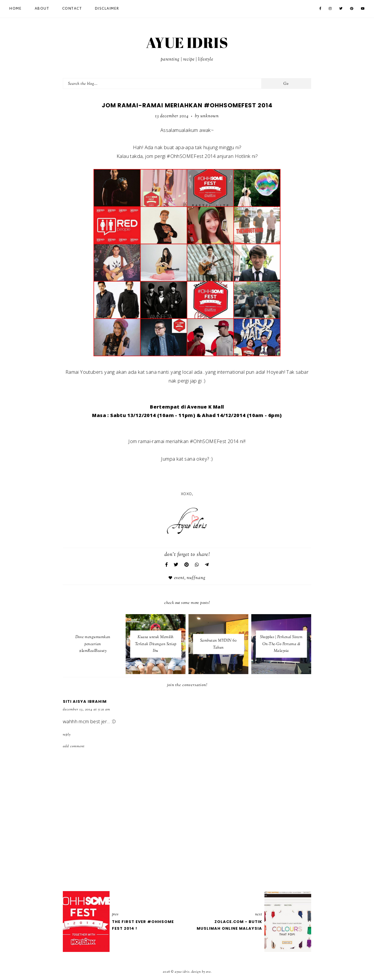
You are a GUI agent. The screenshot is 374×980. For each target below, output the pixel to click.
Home (15, 9)
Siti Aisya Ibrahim (85, 701)
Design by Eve (201, 972)
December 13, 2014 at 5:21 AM (86, 709)
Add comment (74, 746)
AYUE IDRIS (187, 42)
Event (179, 578)
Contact (72, 9)
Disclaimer (107, 9)
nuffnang (196, 578)
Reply (67, 735)
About (42, 9)
